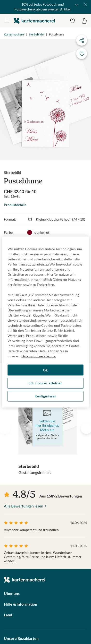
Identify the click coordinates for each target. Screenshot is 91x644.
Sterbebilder (37, 34)
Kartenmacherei (14, 34)
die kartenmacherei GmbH (34, 21)
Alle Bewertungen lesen (24, 506)
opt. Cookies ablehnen (45, 383)
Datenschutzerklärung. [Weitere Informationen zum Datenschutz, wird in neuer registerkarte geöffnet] (39, 356)
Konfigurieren (45, 396)
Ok (45, 370)
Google (39, 315)
